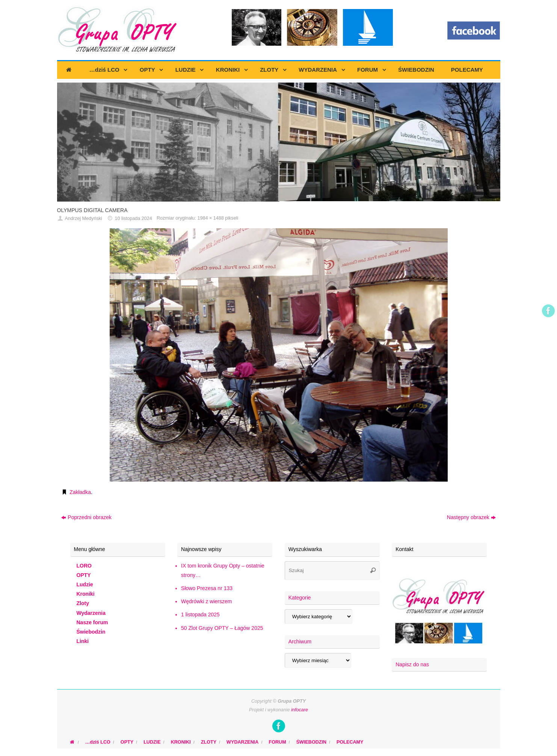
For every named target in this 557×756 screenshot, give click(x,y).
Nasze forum (92, 622)
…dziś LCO (98, 742)
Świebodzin (91, 632)
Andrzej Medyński (83, 218)
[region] (279, 142)
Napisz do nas (412, 664)
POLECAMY (350, 742)
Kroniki (86, 594)
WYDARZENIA (242, 742)
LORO (84, 566)
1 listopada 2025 (200, 614)
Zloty (83, 603)
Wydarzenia (91, 613)
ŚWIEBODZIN (311, 742)
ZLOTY (209, 742)
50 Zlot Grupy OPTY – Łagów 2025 (222, 628)
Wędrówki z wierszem (206, 601)
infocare (300, 710)
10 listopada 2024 (133, 218)
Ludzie (85, 584)
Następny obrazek (471, 517)
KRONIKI (181, 742)
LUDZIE (152, 742)
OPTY (84, 575)
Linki (83, 641)
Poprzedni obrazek (86, 517)
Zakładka (80, 492)
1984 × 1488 (210, 218)
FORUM (277, 742)
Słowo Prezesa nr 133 (207, 588)
